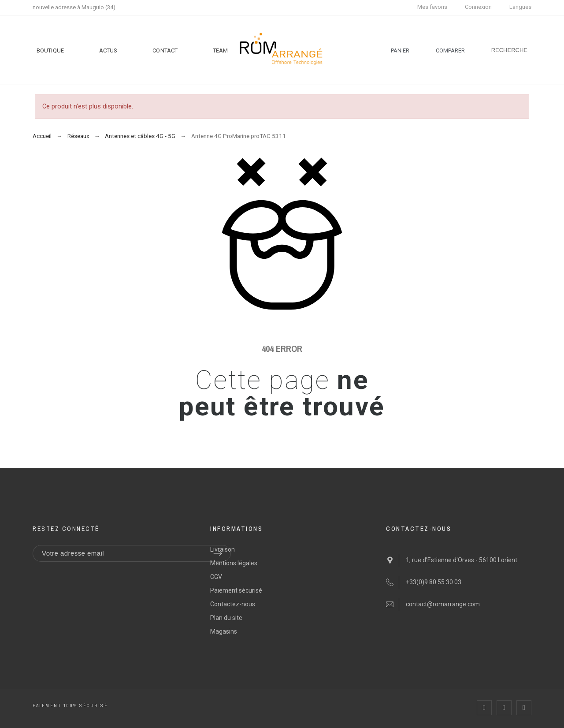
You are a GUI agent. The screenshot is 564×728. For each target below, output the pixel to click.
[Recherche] (509, 50)
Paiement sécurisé (236, 590)
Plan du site (226, 618)
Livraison (223, 549)
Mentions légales (234, 563)
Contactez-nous (233, 604)
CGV (216, 577)
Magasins (224, 631)
